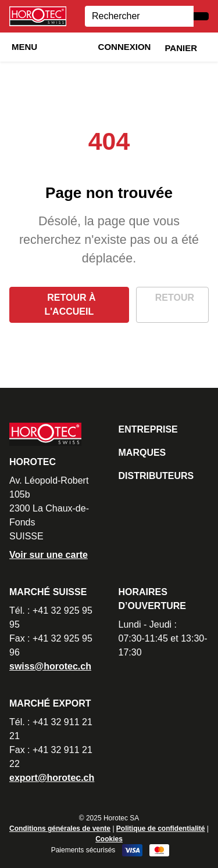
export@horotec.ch (52, 778)
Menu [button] (24, 47)
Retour (175, 298)
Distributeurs (156, 476)
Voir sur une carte (49, 555)
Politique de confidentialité (161, 829)
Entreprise (148, 429)
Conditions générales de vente (60, 829)
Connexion (125, 47)
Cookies (109, 839)
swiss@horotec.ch (50, 666)
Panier (181, 48)
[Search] (139, 16)
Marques (142, 453)
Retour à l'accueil (70, 305)
